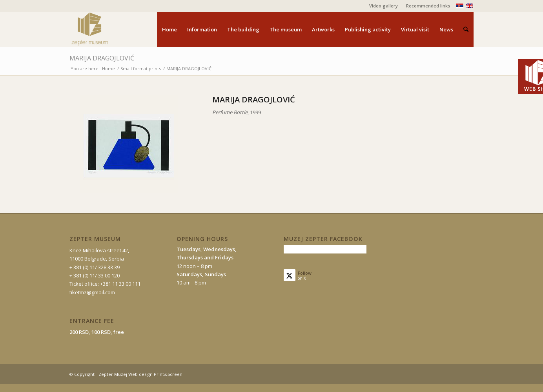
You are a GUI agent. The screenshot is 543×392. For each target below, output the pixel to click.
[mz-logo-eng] (108, 29)
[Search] (466, 29)
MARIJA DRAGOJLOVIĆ (102, 58)
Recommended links (428, 6)
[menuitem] (384, 6)
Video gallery (384, 6)
